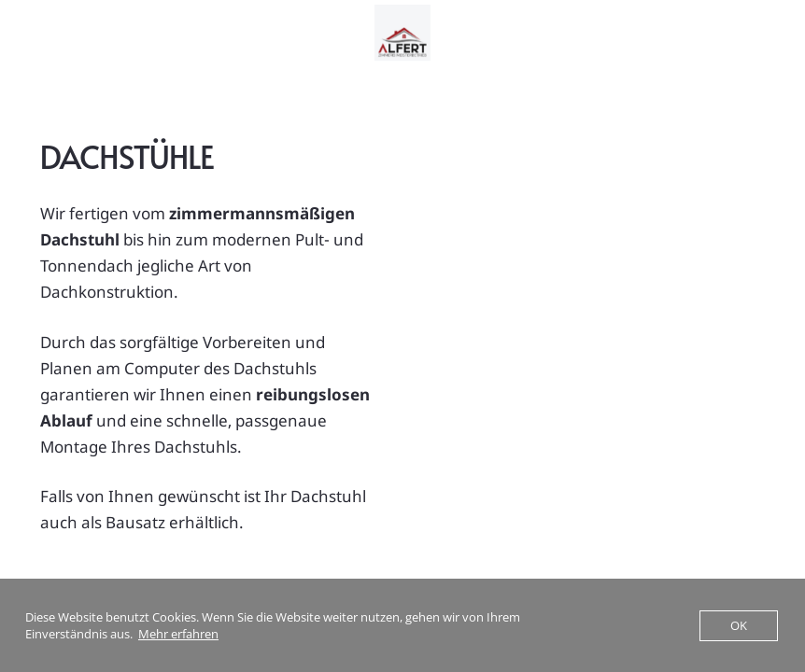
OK (739, 625)
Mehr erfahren (178, 634)
